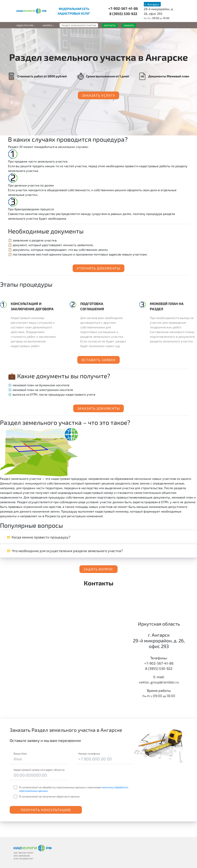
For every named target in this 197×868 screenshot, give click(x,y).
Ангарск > (48, 25)
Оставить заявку (99, 360)
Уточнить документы (98, 268)
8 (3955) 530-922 (123, 14)
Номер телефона (89, 754)
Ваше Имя (20, 754)
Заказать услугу (99, 95)
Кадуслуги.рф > (26, 25)
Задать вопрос (98, 569)
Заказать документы (99, 408)
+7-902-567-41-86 (123, 8)
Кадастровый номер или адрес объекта (39, 770)
